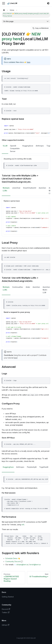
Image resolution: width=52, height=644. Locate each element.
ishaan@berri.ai (22, 565)
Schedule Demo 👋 (13, 558)
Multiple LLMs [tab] (6, 189)
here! (16, 358)
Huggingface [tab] (28, 146)
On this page (8, 21)
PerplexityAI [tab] (32, 467)
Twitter (6, 612)
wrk (23, 525)
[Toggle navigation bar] (4, 3)
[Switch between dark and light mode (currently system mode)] (48, 3)
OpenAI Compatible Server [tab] (15, 148)
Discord (6, 609)
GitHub (5, 625)
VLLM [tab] (5, 146)
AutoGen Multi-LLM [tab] (46, 290)
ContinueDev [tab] (18, 287)
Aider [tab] (28, 287)
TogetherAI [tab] (44, 467)
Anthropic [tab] (40, 146)
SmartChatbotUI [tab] (30, 188)
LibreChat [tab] (16, 188)
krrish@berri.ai (35, 565)
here (29, 62)
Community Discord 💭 (14, 562)
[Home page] (4, 10)
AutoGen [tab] (42, 188)
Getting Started (8, 597)
